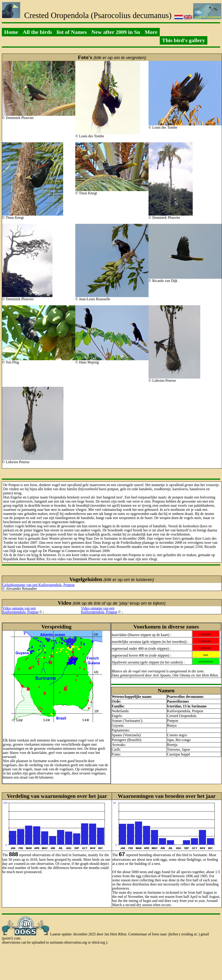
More (151, 32)
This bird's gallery (184, 40)
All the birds (37, 32)
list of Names (72, 32)
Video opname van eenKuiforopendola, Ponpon (20, 610)
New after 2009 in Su (116, 32)
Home (11, 32)
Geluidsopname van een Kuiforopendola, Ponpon (38, 585)
